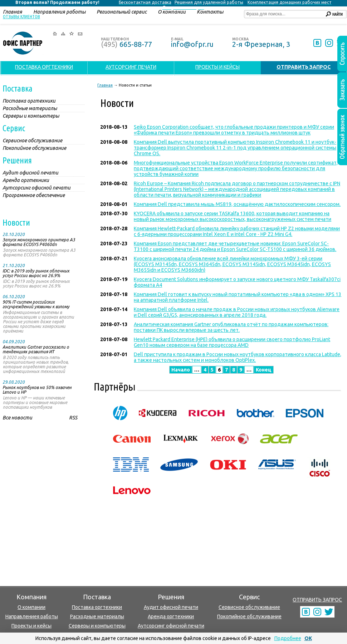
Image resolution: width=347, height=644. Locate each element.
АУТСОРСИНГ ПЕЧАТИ (131, 67)
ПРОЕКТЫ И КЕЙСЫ (218, 67)
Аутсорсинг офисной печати (171, 626)
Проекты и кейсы (31, 626)
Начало (181, 370)
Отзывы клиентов (21, 16)
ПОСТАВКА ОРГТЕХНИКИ (44, 67)
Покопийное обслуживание (249, 616)
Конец (264, 370)
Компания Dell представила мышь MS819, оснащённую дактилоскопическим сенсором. (237, 204)
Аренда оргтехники (171, 616)
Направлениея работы (32, 616)
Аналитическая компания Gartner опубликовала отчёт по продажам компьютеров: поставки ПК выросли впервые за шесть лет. (231, 327)
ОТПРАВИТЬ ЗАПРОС (317, 600)
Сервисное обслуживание (249, 607)
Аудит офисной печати (171, 607)
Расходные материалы (97, 616)
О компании (31, 607)
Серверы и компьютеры (97, 626)
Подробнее (288, 638)
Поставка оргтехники (97, 607)
